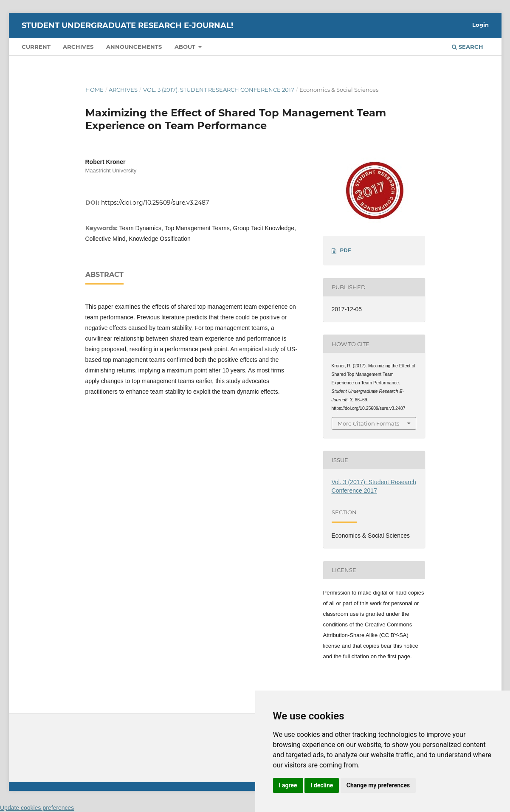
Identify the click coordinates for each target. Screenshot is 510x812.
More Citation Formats (368, 423)
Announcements (134, 47)
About (186, 47)
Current (36, 47)
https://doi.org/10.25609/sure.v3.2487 (155, 203)
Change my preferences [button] (378, 785)
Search (468, 47)
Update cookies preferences (37, 808)
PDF (346, 250)
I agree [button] (288, 785)
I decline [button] (322, 785)
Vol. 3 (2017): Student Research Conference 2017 (219, 90)
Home (94, 90)
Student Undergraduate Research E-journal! (127, 25)
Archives (78, 47)
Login (480, 25)
